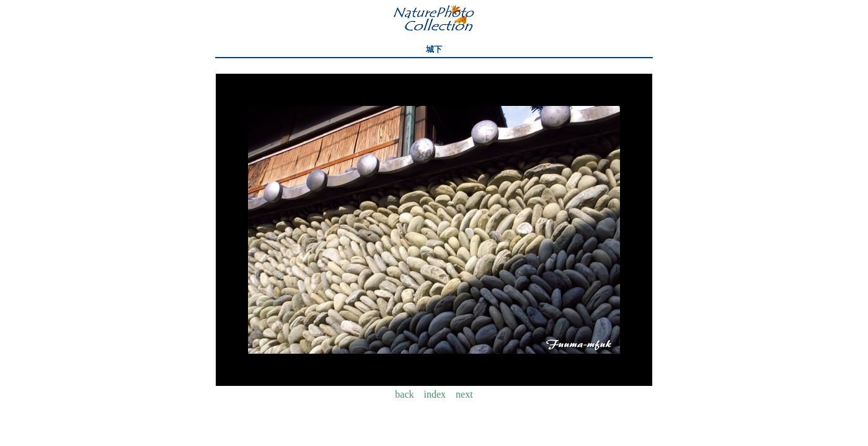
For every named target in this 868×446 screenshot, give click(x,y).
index (435, 394)
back (404, 394)
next (464, 394)
